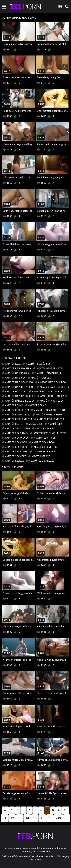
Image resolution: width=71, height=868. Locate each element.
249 (58, 818)
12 (12, 818)
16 (42, 818)
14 (27, 818)
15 (35, 818)
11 (5, 818)
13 (20, 818)
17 (50, 818)
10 (66, 810)
